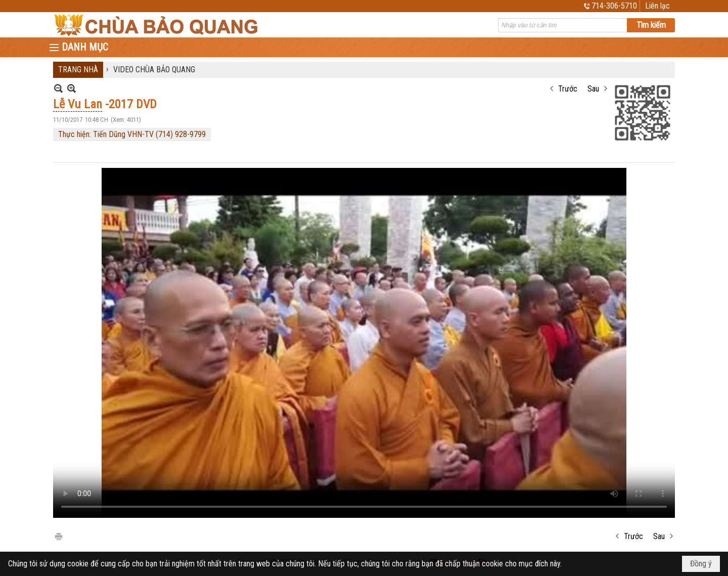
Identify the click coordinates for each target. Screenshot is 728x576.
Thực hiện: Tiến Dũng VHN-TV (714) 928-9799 (132, 134)
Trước (568, 89)
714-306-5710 (614, 6)
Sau (593, 89)
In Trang (58, 536)
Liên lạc (657, 6)
